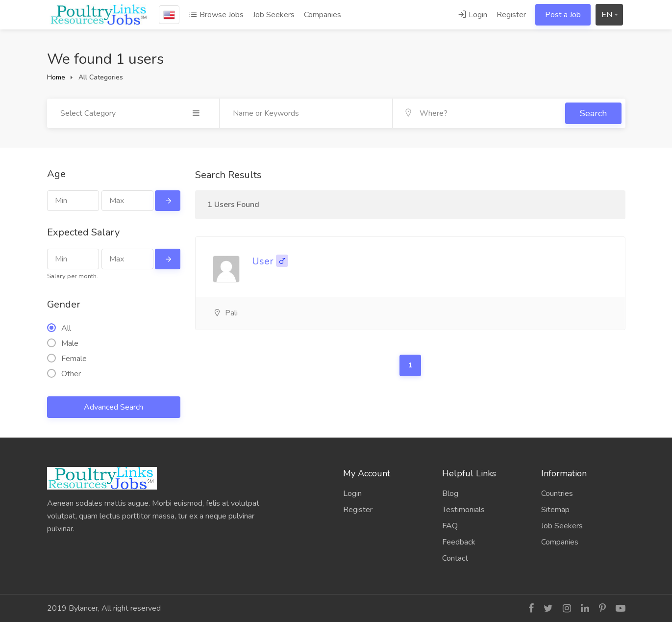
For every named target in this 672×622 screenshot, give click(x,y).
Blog (450, 493)
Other (64, 374)
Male (63, 343)
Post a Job (563, 15)
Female (67, 359)
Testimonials (463, 510)
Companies (323, 15)
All (59, 328)
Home (56, 77)
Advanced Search (113, 407)
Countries (557, 493)
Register (511, 15)
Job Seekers (274, 15)
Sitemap (555, 510)
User (263, 261)
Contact (455, 558)
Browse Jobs (216, 15)
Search (593, 113)
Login (473, 15)
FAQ (450, 526)
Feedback (459, 542)
